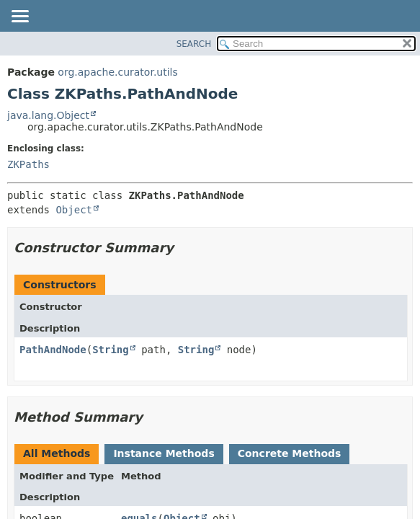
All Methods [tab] (57, 453)
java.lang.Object (48, 115)
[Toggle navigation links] (19, 17)
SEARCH (194, 44)
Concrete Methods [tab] (290, 453)
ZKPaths (28, 164)
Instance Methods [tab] (164, 453)
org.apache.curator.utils (117, 72)
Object (74, 210)
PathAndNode (53, 350)
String (111, 350)
